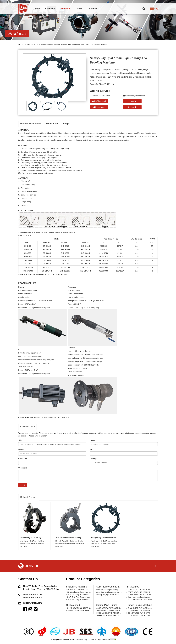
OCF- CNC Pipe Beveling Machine (79, 597)
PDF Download (99, 101)
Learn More (23, 546)
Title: (20, 440)
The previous (99, 107)
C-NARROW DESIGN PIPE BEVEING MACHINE (79, 608)
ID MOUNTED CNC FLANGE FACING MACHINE (139, 611)
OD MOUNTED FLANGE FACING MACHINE (139, 613)
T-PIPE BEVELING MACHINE (138, 590)
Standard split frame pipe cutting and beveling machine (109, 592)
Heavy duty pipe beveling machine (139, 597)
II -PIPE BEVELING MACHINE (139, 595)
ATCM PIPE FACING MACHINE (139, 600)
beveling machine (55, 133)
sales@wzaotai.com (138, 96)
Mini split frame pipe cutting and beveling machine (109, 590)
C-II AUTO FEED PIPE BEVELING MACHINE (79, 611)
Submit (23, 485)
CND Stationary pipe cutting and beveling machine (79, 592)
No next (132, 107)
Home (37, 9)
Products (67, 9)
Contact (93, 9)
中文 (156, 9)
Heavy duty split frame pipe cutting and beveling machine (109, 595)
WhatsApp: (23, 459)
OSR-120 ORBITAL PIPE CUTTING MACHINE (109, 615)
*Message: (23, 468)
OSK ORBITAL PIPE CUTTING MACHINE (109, 611)
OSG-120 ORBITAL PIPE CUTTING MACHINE (109, 613)
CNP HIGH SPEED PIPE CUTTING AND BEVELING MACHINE (79, 590)
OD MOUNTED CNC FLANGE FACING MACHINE (139, 615)
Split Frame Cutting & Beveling (49, 44)
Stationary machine (76, 587)
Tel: (91, 449)
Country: (93, 459)
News (81, 9)
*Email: (21, 449)
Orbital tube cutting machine (58, 417)
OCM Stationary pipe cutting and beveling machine (79, 595)
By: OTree (121, 640)
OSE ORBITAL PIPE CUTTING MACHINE (109, 608)
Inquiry (132, 101)
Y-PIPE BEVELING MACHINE (138, 592)
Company (51, 9)
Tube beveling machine (38, 417)
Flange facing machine (139, 605)
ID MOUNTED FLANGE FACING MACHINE (139, 608)
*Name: (93, 440)
